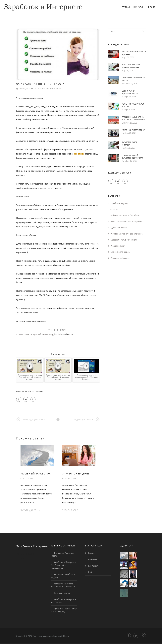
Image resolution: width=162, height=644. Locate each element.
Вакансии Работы (62, 593)
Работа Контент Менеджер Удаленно (134, 53)
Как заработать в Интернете (124, 240)
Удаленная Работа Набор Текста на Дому (64, 610)
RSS (90, 572)
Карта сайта (94, 566)
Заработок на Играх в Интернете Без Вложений (63, 585)
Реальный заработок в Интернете (126, 222)
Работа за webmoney (120, 258)
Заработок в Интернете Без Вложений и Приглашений (63, 565)
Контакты (93, 559)
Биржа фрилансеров (120, 252)
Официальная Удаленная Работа (133, 79)
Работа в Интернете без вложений (127, 234)
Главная (126, 7)
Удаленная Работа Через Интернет (133, 105)
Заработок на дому (119, 203)
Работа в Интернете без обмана (48, 89)
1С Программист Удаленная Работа (130, 92)
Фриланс (114, 209)
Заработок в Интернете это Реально (63, 601)
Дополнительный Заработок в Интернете (132, 157)
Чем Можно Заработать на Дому (63, 576)
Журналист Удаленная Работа (63, 554)
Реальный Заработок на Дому (37, 474)
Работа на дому (118, 246)
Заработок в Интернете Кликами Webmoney (132, 66)
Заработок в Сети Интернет (130, 144)
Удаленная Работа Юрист (133, 130)
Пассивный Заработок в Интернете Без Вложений (133, 118)
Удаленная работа (119, 228)
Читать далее (28, 510)
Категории (139, 7)
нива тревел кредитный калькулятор (36, 334)
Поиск (152, 7)
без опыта (79, 154)
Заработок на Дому (76, 474)
